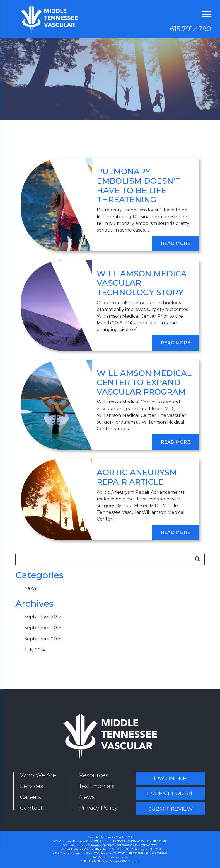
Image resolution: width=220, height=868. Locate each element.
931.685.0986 (129, 849)
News (30, 588)
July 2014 (35, 650)
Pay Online (170, 778)
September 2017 (43, 617)
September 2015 (43, 639)
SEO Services (130, 861)
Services (32, 786)
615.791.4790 (191, 29)
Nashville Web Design (104, 861)
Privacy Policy (98, 808)
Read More (176, 243)
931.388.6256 (125, 845)
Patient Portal (170, 793)
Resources (94, 775)
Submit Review (170, 809)
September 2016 (43, 628)
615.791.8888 (136, 853)
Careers (31, 797)
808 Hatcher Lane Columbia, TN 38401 (89, 845)
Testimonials (97, 786)
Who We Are (38, 775)
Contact (32, 808)
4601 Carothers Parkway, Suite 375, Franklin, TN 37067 (89, 841)
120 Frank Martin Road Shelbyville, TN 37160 (89, 849)
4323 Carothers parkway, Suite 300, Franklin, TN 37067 (89, 853)
